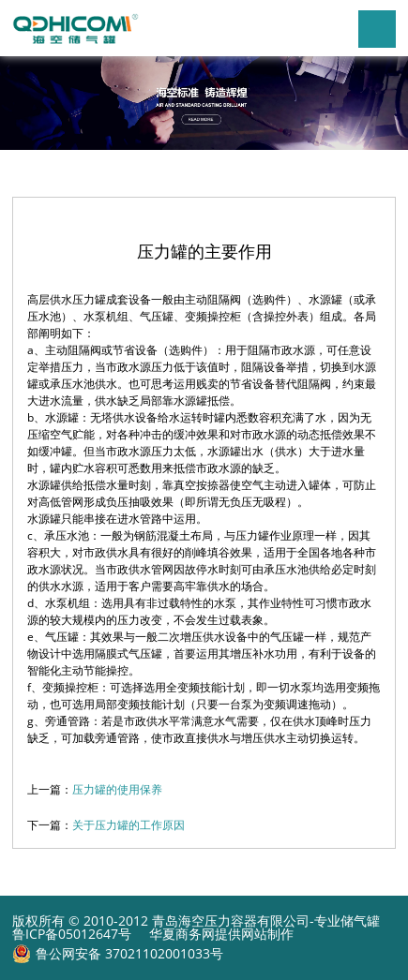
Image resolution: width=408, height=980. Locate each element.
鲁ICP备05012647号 (72, 934)
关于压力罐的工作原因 (128, 825)
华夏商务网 (182, 934)
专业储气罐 (347, 921)
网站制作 (267, 934)
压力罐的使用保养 (117, 789)
